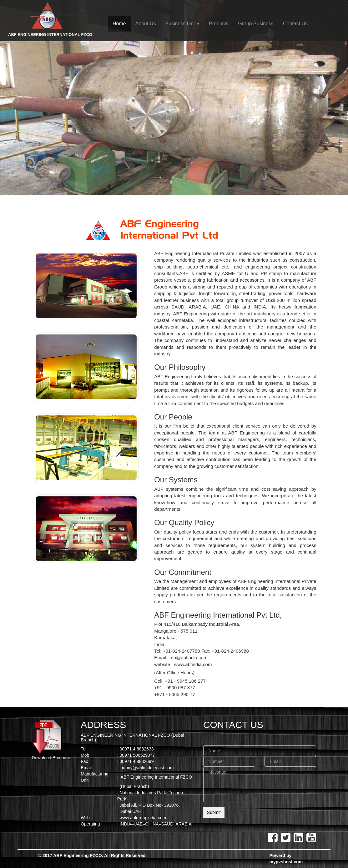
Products (219, 24)
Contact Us (295, 24)
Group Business (256, 24)
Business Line (182, 24)
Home (119, 24)
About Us (146, 24)
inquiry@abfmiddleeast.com (146, 768)
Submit (214, 812)
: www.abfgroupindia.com (142, 818)
